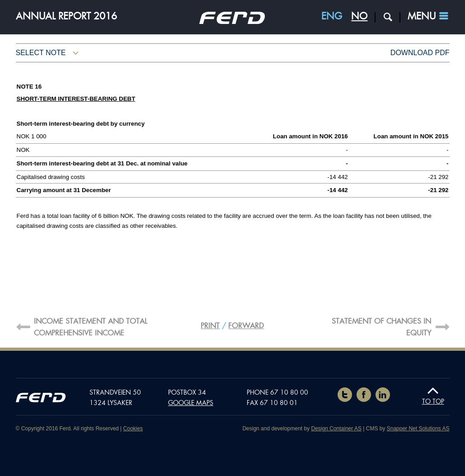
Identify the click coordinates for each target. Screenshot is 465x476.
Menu (422, 16)
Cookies (133, 429)
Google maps (191, 403)
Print (210, 326)
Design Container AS (336, 429)
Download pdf (420, 53)
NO (359, 16)
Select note (41, 53)
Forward (246, 326)
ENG (332, 16)
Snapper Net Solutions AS (418, 429)
